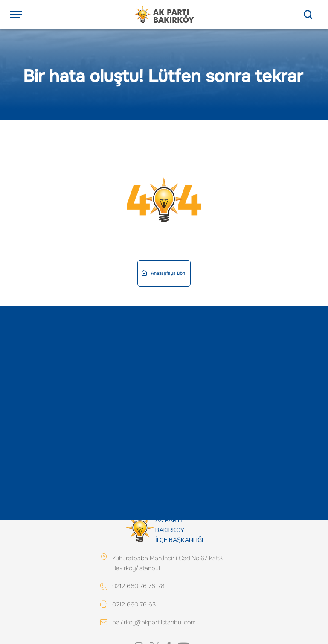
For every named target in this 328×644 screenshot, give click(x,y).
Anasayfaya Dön (163, 273)
